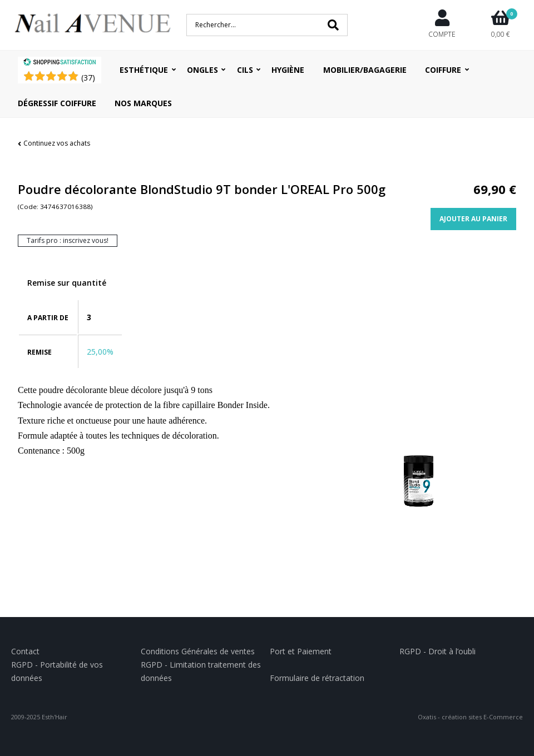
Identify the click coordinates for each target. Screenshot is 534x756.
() (88, 78)
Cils (245, 70)
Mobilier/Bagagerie (365, 70)
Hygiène (288, 70)
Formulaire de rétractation (317, 678)
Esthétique (144, 70)
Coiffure (443, 70)
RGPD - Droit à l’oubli (437, 651)
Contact (25, 651)
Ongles (202, 70)
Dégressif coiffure (57, 103)
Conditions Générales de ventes (198, 651)
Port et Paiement (301, 651)
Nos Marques (143, 103)
